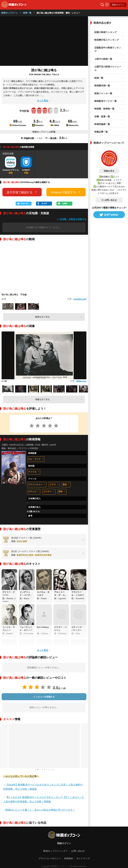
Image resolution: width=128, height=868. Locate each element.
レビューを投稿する (44, 697)
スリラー (49, 492)
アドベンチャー (37, 485)
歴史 (66, 485)
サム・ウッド (36, 459)
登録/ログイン (118, 5)
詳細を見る (109, 171)
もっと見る (44, 101)
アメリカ (34, 472)
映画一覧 (27, 13)
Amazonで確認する (66, 192)
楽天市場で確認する (22, 192)
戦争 (62, 492)
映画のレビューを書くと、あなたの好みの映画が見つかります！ (40, 810)
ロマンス (34, 492)
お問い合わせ (109, 200)
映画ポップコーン (10, 13)
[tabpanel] (44, 746)
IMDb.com (81, 381)
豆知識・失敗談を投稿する (72, 219)
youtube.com (80, 299)
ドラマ (54, 485)
